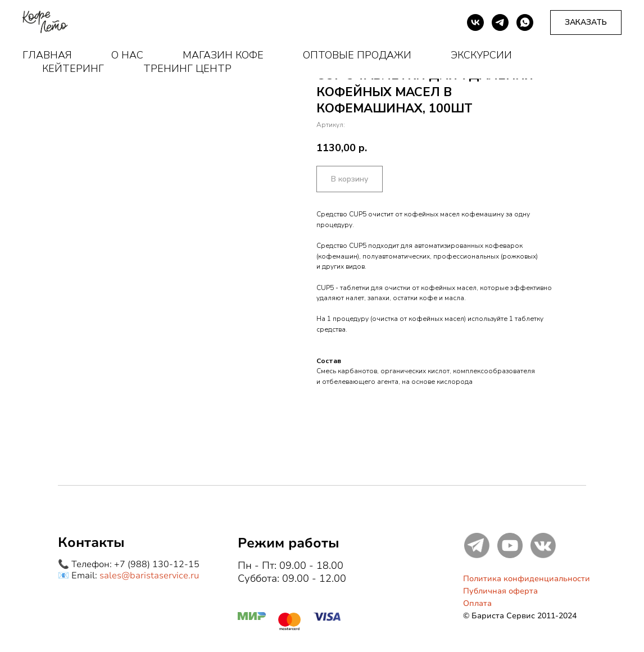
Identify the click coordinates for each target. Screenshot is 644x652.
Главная (47, 55)
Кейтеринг (73, 69)
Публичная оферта (500, 591)
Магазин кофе (223, 55)
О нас (127, 55)
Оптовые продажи (357, 55)
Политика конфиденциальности (527, 579)
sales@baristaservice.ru (149, 576)
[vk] (475, 22)
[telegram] (500, 22)
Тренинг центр (187, 69)
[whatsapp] (525, 22)
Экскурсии (481, 55)
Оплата (477, 603)
